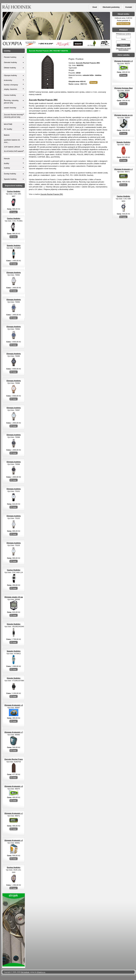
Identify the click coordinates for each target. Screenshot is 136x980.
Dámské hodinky (10, 62)
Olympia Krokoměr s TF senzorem (19, 732)
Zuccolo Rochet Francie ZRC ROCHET (20, 759)
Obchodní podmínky (111, 7)
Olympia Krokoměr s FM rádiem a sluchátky (23, 840)
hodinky (7, 168)
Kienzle (7, 159)
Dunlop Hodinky (14, 867)
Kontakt (129, 7)
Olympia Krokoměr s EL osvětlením (19, 705)
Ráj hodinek (25, 972)
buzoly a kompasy (11, 85)
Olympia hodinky (10, 75)
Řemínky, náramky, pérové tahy (11, 102)
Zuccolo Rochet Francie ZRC (52, 194)
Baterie (7, 135)
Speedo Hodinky (123, 142)
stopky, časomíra (10, 89)
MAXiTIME (8, 124)
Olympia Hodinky (14, 273)
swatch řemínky (10, 108)
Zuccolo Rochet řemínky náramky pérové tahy (13, 116)
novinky (7, 51)
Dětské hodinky (10, 68)
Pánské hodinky (10, 57)
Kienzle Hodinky (14, 624)
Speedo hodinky (10, 179)
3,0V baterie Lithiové (12, 147)
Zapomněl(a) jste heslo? (123, 48)
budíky (6, 163)
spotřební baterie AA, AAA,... (12, 141)
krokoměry (8, 80)
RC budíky (8, 129)
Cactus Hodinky (123, 196)
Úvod (95, 7)
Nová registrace (124, 50)
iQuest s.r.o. (41, 972)
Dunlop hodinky (10, 174)
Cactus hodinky (10, 95)
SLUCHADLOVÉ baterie (13, 151)
